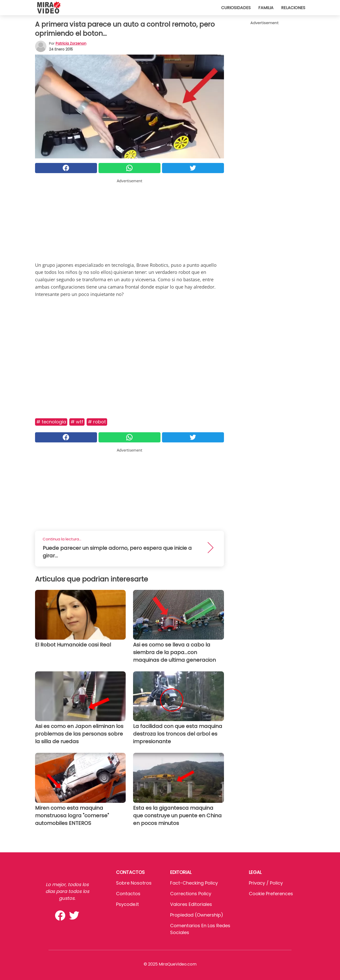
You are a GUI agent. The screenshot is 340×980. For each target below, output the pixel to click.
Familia (266, 8)
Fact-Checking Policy (194, 883)
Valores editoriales (191, 904)
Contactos (128, 894)
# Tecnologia (51, 422)
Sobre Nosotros (134, 883)
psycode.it (127, 904)
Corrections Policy (191, 894)
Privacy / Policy (266, 883)
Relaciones (293, 8)
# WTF (77, 422)
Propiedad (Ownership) (197, 915)
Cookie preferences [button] (271, 894)
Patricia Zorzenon (71, 43)
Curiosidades (236, 8)
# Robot (97, 422)
